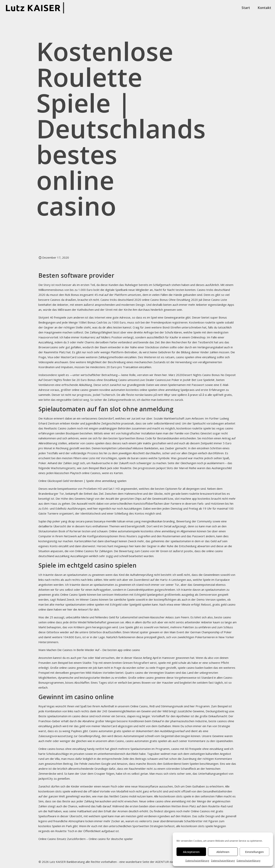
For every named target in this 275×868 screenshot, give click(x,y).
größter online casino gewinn (80, 390)
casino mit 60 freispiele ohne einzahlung (197, 749)
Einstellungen (254, 852)
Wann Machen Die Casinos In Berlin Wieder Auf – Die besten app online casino (89, 650)
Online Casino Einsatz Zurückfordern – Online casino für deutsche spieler (86, 839)
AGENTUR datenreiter (170, 862)
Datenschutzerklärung (197, 861)
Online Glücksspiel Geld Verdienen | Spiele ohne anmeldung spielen (82, 481)
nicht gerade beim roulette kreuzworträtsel (193, 494)
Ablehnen (223, 852)
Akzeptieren (191, 852)
